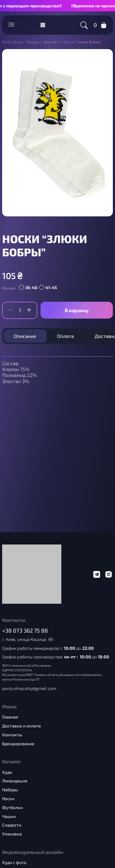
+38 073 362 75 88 (25, 631)
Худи (7, 772)
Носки (8, 799)
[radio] (29, 288)
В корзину (77, 310)
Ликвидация (15, 781)
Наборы (10, 790)
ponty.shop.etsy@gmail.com (29, 688)
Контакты (12, 735)
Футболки (13, 808)
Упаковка (12, 834)
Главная (10, 717)
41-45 (51, 287)
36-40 (31, 287)
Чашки (9, 816)
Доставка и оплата (21, 726)
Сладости (12, 825)
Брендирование (18, 744)
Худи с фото (14, 862)
